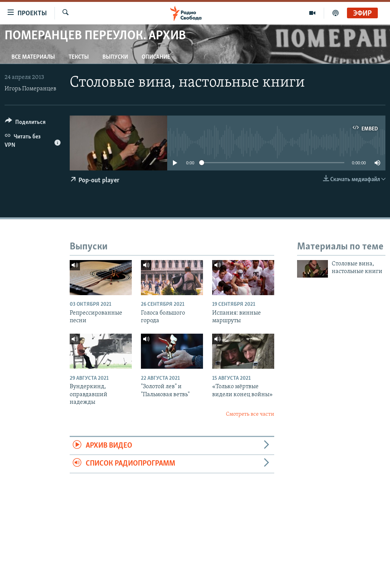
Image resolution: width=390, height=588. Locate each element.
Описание (156, 57)
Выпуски (115, 57)
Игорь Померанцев (30, 89)
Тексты (79, 57)
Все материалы (33, 57)
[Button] (25, 123)
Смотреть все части (250, 414)
